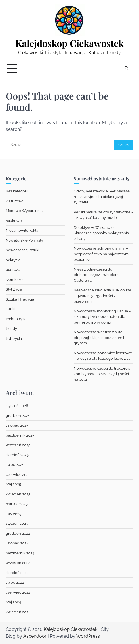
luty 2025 (13, 514)
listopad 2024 (17, 543)
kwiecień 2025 (18, 494)
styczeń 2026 (17, 406)
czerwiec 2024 (18, 592)
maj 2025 (13, 484)
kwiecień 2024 (18, 612)
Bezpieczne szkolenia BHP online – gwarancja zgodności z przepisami (103, 296)
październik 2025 (20, 435)
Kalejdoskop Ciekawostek (69, 43)
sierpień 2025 (17, 455)
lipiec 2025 (15, 465)
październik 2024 (20, 553)
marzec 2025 (17, 504)
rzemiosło (14, 280)
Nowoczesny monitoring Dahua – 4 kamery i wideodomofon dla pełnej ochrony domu (102, 317)
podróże (13, 270)
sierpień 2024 (17, 573)
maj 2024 (13, 602)
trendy (11, 329)
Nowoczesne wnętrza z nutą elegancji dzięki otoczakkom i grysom (99, 338)
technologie (16, 319)
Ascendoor (35, 636)
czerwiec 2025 (18, 475)
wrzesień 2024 (18, 563)
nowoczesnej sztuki (22, 250)
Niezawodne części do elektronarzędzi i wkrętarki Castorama (97, 275)
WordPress (88, 636)
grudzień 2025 (18, 416)
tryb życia (14, 339)
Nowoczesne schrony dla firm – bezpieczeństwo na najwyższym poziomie (101, 254)
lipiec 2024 (15, 582)
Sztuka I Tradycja (20, 299)
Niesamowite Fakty (22, 230)
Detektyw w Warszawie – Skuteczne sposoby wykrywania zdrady (101, 233)
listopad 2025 (17, 425)
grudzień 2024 (18, 533)
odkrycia (13, 260)
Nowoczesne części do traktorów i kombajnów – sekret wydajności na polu (103, 374)
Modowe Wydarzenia (24, 211)
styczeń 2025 (17, 523)
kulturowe (15, 201)
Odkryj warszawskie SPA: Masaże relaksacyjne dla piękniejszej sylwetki (102, 197)
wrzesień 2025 (18, 445)
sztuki (10, 309)
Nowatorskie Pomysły (24, 240)
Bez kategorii (17, 191)
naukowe (14, 221)
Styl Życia (14, 289)
